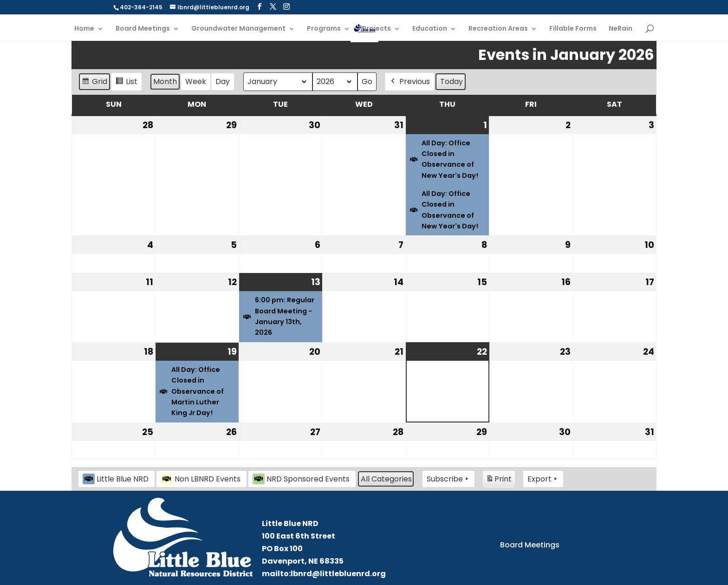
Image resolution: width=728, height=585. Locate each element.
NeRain (621, 29)
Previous (409, 82)
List (126, 83)
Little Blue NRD (116, 479)
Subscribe (448, 479)
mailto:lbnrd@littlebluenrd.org (324, 574)
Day (223, 81)
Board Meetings (143, 29)
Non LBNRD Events (201, 479)
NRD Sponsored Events (301, 479)
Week (196, 81)
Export (543, 479)
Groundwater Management (238, 29)
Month (165, 81)
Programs (324, 29)
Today (452, 81)
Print (499, 480)
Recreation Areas (498, 29)
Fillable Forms (573, 29)
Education (430, 29)
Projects (377, 29)
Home (84, 29)
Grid (94, 83)
